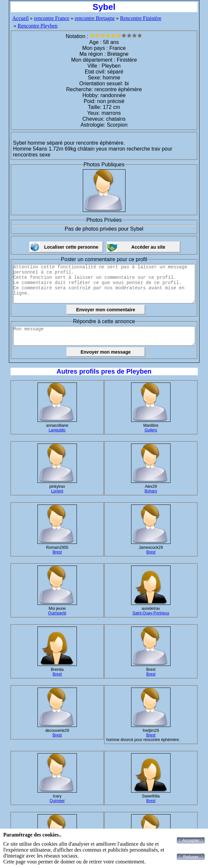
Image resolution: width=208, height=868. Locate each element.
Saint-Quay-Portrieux (151, 613)
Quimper (57, 801)
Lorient (57, 491)
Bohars (151, 491)
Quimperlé (57, 613)
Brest (57, 552)
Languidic (57, 430)
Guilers (151, 430)
